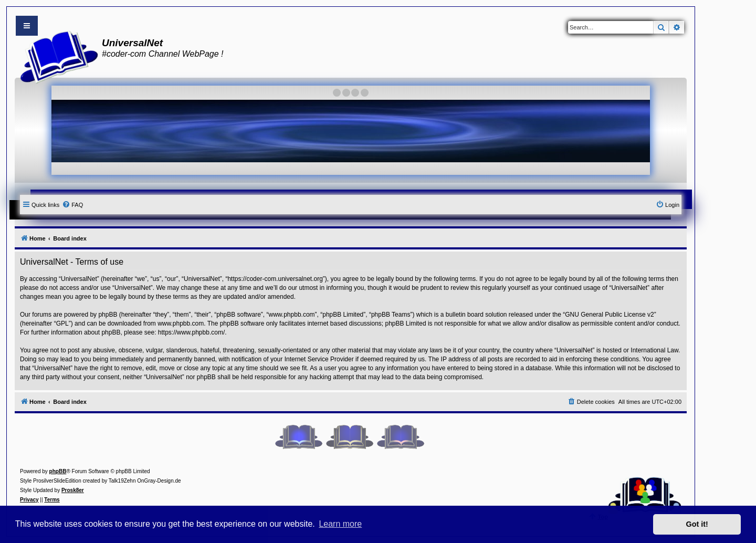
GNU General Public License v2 (609, 315)
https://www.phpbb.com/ (191, 332)
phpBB (58, 471)
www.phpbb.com (181, 323)
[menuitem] (72, 205)
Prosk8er (73, 490)
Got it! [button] (697, 524)
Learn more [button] (340, 524)
